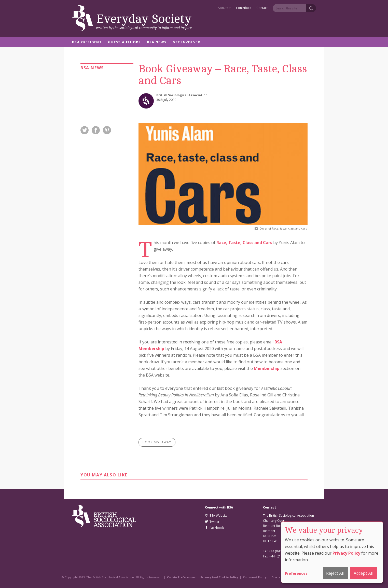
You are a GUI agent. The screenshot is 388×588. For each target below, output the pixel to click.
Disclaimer (279, 577)
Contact (262, 8)
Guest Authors (124, 42)
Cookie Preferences (181, 577)
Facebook (214, 528)
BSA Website (216, 516)
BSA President (87, 42)
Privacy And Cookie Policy (219, 577)
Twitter (212, 522)
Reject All (335, 573)
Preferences (296, 573)
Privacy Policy (346, 553)
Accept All (364, 573)
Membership (267, 368)
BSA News (157, 42)
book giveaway (157, 442)
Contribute (244, 8)
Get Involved (187, 42)
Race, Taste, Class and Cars (244, 243)
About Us (224, 8)
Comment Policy (255, 577)
